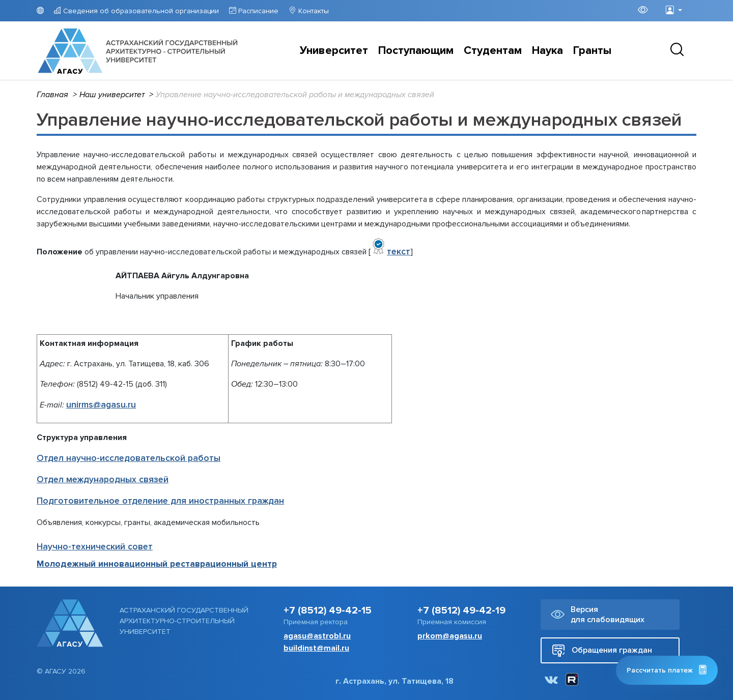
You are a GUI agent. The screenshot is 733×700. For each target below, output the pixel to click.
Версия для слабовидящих (598, 615)
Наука (547, 51)
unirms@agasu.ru (101, 405)
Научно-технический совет (95, 547)
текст (399, 252)
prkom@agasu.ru (450, 636)
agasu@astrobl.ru (317, 636)
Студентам (493, 51)
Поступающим (416, 51)
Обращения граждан (602, 650)
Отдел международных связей (103, 479)
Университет (334, 51)
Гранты (592, 51)
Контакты (313, 11)
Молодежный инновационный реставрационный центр (157, 564)
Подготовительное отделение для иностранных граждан (160, 501)
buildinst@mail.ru (316, 648)
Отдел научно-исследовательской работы (129, 458)
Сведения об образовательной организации (140, 11)
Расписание (257, 11)
